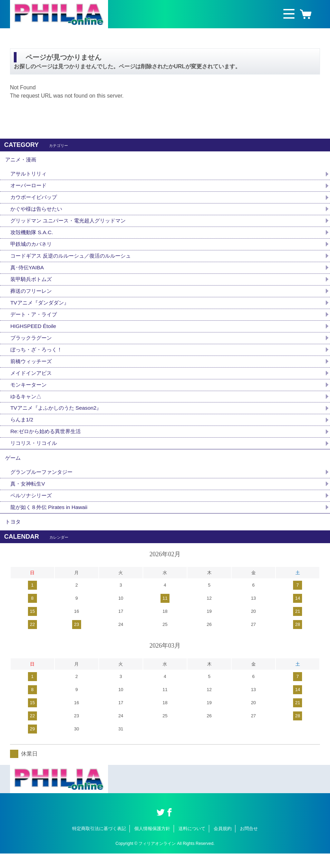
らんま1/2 (22, 429)
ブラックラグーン (32, 345)
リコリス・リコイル (35, 453)
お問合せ (249, 843)
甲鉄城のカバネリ (32, 248)
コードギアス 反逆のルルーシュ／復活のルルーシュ (75, 260)
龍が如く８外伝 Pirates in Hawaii (51, 520)
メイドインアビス (32, 381)
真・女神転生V (29, 496)
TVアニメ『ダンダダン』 (41, 308)
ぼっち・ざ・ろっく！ (38, 357)
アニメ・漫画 (22, 161)
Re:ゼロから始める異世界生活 (48, 441)
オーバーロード (30, 188)
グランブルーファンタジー (43, 484)
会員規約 (223, 843)
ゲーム (13, 469)
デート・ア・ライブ (35, 321)
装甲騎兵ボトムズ (32, 284)
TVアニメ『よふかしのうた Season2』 (59, 417)
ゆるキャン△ (27, 405)
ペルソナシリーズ (32, 508)
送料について (192, 843)
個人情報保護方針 (152, 843)
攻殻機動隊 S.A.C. (33, 236)
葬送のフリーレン (32, 296)
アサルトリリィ (30, 176)
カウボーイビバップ (35, 200)
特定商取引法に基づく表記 (99, 843)
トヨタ (13, 536)
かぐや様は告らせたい (38, 212)
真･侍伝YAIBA (28, 272)
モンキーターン (30, 393)
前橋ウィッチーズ (32, 369)
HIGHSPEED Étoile (34, 333)
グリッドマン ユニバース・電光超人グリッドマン (72, 224)
